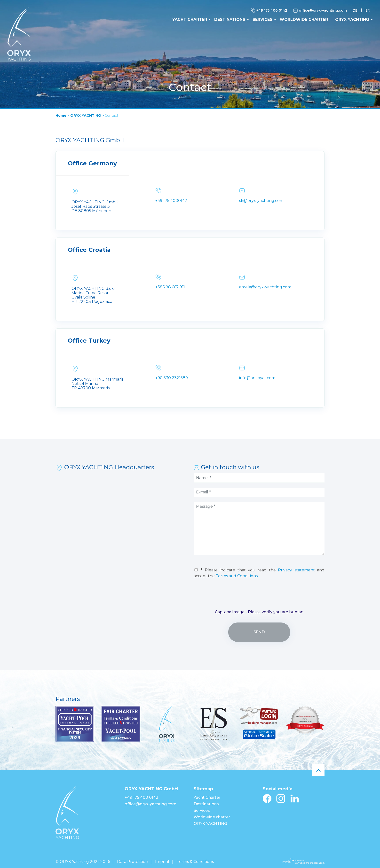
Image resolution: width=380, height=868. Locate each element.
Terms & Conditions (195, 862)
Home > (62, 115)
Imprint (162, 862)
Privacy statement (296, 570)
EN (368, 10)
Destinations (230, 19)
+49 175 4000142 (171, 201)
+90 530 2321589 (172, 378)
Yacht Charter (190, 19)
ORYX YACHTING (352, 19)
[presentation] (259, 596)
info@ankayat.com (257, 378)
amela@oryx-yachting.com (265, 287)
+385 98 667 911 (170, 287)
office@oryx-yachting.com (320, 11)
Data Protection (133, 862)
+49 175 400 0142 (269, 11)
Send (259, 632)
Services (262, 19)
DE (355, 10)
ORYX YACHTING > (87, 115)
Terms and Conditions (237, 576)
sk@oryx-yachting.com (261, 201)
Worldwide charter (304, 19)
